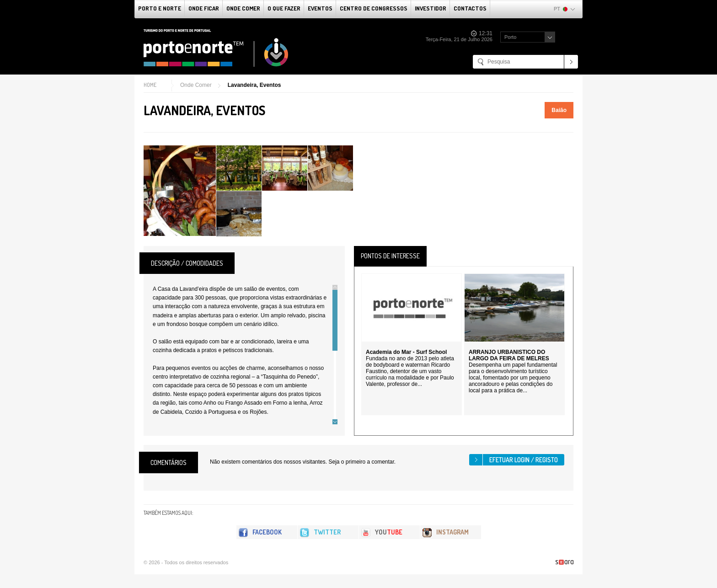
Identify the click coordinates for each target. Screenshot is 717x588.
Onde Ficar (204, 8)
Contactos (470, 8)
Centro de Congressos (374, 8)
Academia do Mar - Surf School (406, 352)
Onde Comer (243, 8)
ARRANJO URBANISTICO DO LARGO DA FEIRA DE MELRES (509, 355)
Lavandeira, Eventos (254, 85)
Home (150, 85)
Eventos (320, 8)
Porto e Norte (160, 8)
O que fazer (284, 8)
